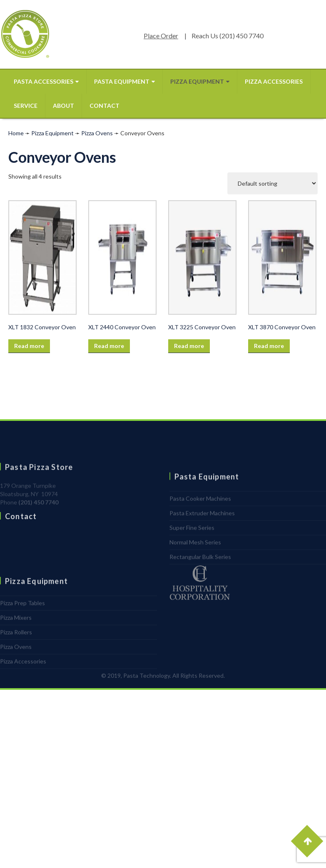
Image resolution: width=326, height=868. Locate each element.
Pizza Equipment (200, 81)
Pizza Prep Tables (22, 630)
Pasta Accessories (46, 81)
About (63, 106)
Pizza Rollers (16, 659)
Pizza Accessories (274, 81)
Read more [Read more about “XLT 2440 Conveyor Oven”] (109, 346)
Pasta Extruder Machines (202, 540)
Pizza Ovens (97, 133)
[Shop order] (272, 183)
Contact (105, 106)
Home (16, 133)
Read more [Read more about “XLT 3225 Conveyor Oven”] (189, 346)
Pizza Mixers (16, 644)
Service (26, 106)
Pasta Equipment (124, 81)
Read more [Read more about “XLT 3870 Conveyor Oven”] (269, 346)
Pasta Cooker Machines (200, 525)
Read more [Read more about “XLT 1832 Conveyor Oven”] (29, 346)
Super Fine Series (192, 554)
